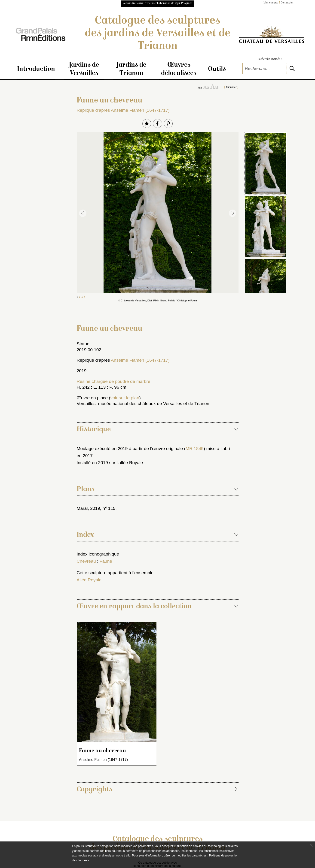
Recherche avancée (270, 59)
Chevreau (86, 561)
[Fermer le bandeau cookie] (311, 845)
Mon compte (271, 3)
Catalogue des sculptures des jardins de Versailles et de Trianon (158, 34)
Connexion (287, 3)
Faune (106, 561)
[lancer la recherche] (292, 69)
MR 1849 (195, 449)
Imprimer (231, 87)
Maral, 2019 (88, 508)
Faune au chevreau (102, 751)
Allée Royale (89, 580)
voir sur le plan (125, 398)
